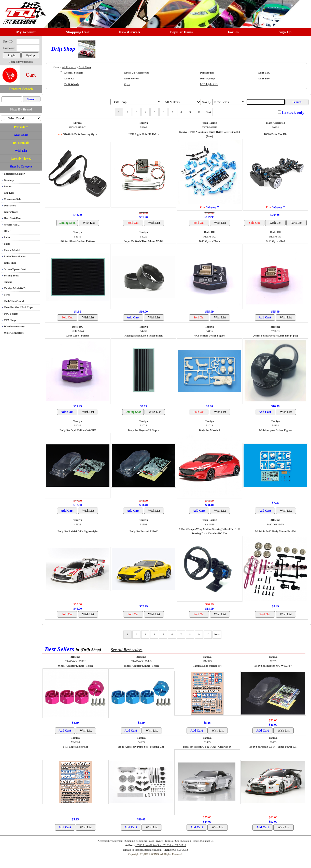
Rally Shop (10, 263)
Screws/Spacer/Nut (15, 269)
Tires (7, 295)
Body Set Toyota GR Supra (143, 430)
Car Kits (9, 193)
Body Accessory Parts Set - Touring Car (141, 747)
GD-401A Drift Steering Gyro (80, 134)
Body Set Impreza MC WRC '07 (273, 666)
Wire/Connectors (14, 333)
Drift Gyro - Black (209, 241)
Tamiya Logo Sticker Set (207, 666)
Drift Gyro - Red (275, 241)
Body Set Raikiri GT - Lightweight (78, 531)
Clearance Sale (12, 199)
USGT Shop (11, 314)
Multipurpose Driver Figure (275, 430)
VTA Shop (10, 320)
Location (186, 841)
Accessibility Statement (110, 841)
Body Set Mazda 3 (210, 430)
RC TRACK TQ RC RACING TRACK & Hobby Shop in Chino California (23, 11)
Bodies (8, 186)
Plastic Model (12, 250)
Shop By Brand (21, 109)
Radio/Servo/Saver (15, 256)
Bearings (9, 180)
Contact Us (207, 841)
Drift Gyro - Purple (78, 336)
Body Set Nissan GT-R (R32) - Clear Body (207, 747)
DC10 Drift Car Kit (275, 134)
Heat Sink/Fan (12, 218)
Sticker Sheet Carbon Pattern (78, 241)
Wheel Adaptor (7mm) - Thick (75, 666)
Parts (7, 244)
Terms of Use (172, 841)
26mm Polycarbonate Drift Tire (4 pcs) (275, 336)
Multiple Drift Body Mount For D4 (275, 531)
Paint (7, 237)
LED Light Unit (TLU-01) (144, 134)
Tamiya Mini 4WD (15, 288)
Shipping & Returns (136, 841)
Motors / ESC (12, 225)
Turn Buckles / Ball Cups (18, 307)
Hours (196, 841)
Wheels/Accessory (14, 326)
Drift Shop (10, 206)
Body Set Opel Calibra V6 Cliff (78, 430)
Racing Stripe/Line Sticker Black (144, 336)
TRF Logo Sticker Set (75, 747)
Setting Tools (11, 276)
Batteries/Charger (14, 174)
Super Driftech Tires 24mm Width (144, 241)
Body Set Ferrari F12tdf (144, 531)
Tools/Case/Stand (14, 301)
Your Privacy (156, 841)
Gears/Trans (11, 212)
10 (199, 112)
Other (7, 231)
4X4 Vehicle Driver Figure (210, 336)
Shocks (8, 282)
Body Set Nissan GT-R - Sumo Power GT (273, 747)
